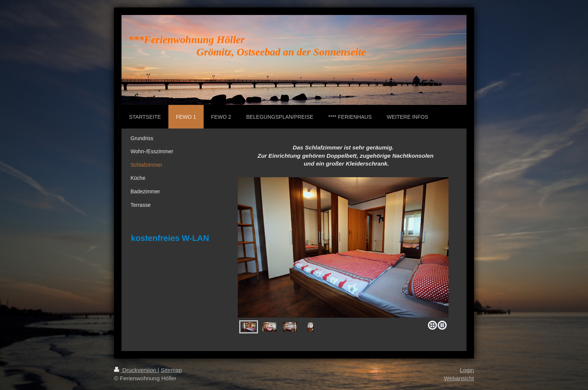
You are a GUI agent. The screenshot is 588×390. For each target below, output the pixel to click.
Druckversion (136, 370)
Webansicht (459, 378)
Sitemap (171, 370)
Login (467, 370)
